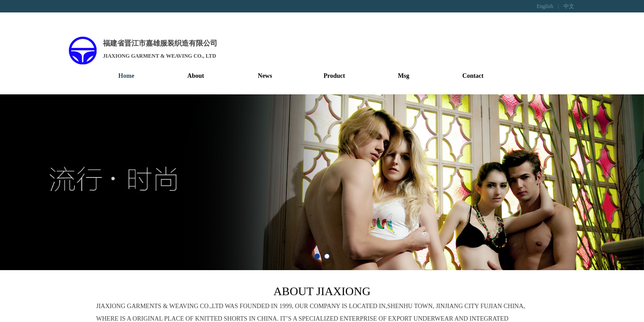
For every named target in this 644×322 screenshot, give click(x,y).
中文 (569, 6)
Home (127, 76)
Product (335, 76)
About (196, 76)
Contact (473, 76)
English (545, 6)
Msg (404, 76)
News (265, 76)
